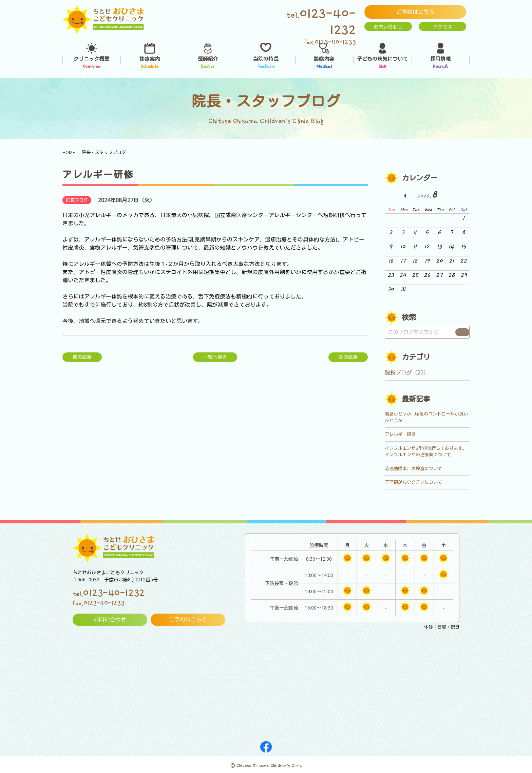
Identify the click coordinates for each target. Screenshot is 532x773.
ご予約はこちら (415, 12)
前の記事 (82, 357)
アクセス (442, 27)
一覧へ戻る (215, 357)
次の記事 (348, 357)
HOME (69, 152)
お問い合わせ (388, 27)
